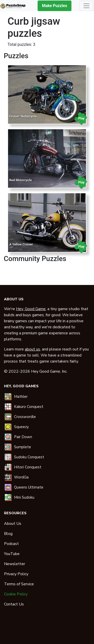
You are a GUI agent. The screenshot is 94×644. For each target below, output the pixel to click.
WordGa (21, 477)
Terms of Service (19, 584)
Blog (8, 534)
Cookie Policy (16, 594)
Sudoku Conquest (29, 457)
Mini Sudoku (24, 497)
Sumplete (23, 447)
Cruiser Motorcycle (23, 116)
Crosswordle (25, 417)
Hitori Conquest (28, 467)
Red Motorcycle (21, 180)
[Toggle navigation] (86, 6)
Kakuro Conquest (29, 407)
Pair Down (23, 437)
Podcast (11, 544)
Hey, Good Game (31, 309)
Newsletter (15, 564)
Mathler (21, 397)
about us (32, 349)
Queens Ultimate (29, 487)
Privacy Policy (16, 574)
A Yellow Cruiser (21, 244)
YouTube (12, 554)
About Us (13, 524)
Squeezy (21, 427)
